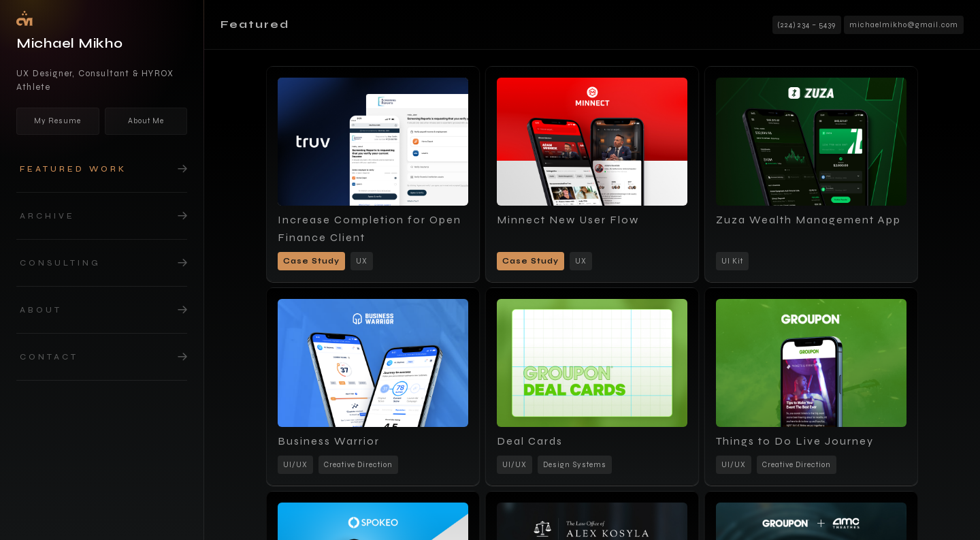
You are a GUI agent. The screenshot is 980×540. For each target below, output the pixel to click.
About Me (146, 121)
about (41, 310)
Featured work (73, 169)
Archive (47, 216)
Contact (49, 357)
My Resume (58, 121)
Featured (255, 25)
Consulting (60, 263)
